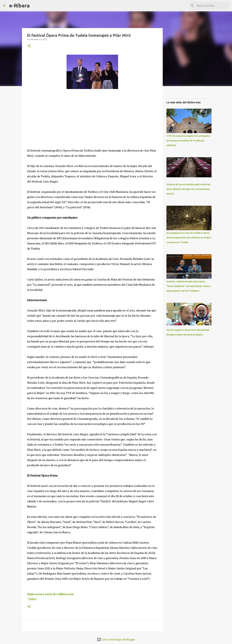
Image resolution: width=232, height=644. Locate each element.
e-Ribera (19, 5)
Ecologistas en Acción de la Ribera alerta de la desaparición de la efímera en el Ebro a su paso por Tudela (189, 238)
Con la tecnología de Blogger (116, 639)
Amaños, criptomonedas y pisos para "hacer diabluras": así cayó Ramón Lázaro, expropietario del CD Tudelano (189, 286)
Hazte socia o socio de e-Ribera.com (50, 594)
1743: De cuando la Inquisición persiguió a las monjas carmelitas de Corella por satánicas (188, 141)
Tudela (32, 599)
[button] (29, 46)
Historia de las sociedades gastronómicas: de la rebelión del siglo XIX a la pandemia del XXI (189, 189)
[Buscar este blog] (213, 6)
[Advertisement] (51, 121)
